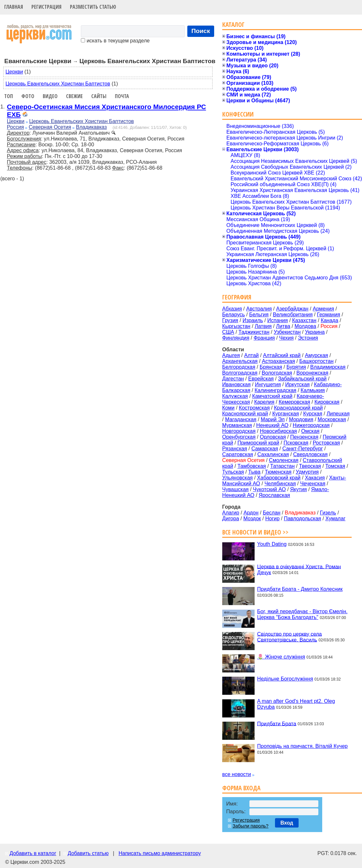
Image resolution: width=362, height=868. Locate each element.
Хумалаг (335, 519)
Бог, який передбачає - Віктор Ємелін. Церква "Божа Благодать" (302, 614)
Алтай (252, 355)
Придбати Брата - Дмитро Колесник (300, 589)
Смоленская (284, 460)
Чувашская (236, 489)
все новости (237, 774)
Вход (287, 823)
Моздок (252, 519)
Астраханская (279, 361)
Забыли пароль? (251, 826)
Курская (313, 414)
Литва (283, 326)
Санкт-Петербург (303, 449)
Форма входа (241, 788)
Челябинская (280, 484)
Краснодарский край (298, 408)
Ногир (272, 519)
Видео (50, 96)
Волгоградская (240, 373)
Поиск (201, 31)
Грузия (230, 320)
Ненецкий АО (272, 425)
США (228, 332)
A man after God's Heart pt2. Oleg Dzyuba (296, 704)
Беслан (271, 513)
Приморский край (258, 443)
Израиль (253, 320)
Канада (329, 320)
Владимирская (328, 367)
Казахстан (304, 320)
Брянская (271, 367)
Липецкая (338, 414)
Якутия (299, 489)
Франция (264, 338)
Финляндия (236, 338)
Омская (310, 431)
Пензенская (304, 437)
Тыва (254, 472)
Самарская (265, 449)
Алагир (231, 513)
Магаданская (241, 419)
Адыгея (231, 355)
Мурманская (237, 425)
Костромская (254, 408)
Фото (28, 96)
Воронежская (312, 373)
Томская (335, 466)
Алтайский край (282, 355)
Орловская (273, 437)
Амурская (317, 355)
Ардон (251, 513)
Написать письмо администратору (159, 853)
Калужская (235, 396)
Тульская (233, 472)
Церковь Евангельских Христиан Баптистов (58, 84)
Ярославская (274, 495)
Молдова (305, 326)
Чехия (286, 338)
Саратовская (238, 454)
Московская (332, 419)
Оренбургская (239, 437)
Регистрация (46, 7)
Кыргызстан (236, 326)
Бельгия (259, 315)
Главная (14, 7)
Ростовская (326, 443)
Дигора (231, 519)
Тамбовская (252, 466)
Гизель (328, 513)
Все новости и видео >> (255, 532)
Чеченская (313, 484)
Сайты (99, 96)
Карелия (264, 402)
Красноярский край (245, 414)
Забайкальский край (302, 379)
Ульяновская (237, 478)
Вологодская (277, 373)
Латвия (263, 326)
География (237, 297)
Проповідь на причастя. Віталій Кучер (302, 746)
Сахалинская (273, 454)
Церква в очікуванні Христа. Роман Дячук (299, 569)
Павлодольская (302, 519)
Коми (228, 408)
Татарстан (282, 466)
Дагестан (233, 379)
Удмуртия (307, 472)
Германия (329, 315)
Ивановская (236, 384)
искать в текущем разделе (115, 41)
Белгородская (239, 367)
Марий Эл (273, 419)
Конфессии (238, 114)
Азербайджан (292, 309)
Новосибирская (278, 431)
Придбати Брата (277, 723)
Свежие (74, 96)
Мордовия (301, 419)
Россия (15, 127)
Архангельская (240, 361)
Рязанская (235, 449)
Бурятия (296, 367)
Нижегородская (311, 425)
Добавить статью (88, 853)
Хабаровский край (279, 478)
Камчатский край (272, 396)
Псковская (296, 443)
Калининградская (275, 390)
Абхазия (232, 309)
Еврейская (261, 379)
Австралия (259, 309)
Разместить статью (93, 7)
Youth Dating (272, 544)
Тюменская (278, 472)
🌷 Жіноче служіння (281, 657)
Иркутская (298, 384)
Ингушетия (268, 384)
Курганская (286, 414)
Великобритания (293, 315)
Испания (278, 320)
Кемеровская (294, 402)
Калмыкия (313, 390)
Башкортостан (316, 361)
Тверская (310, 466)
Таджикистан (254, 332)
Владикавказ (91, 127)
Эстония (308, 338)
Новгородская (239, 431)
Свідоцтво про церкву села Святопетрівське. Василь (290, 637)
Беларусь (234, 315)
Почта (122, 96)
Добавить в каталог (33, 853)
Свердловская (310, 454)
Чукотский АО (269, 489)
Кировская (327, 402)
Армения (324, 309)
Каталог (233, 24)
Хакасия (315, 478)
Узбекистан (287, 332)
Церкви (14, 72)
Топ (9, 96)
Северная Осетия (50, 127)
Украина (315, 332)
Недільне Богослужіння (285, 679)
